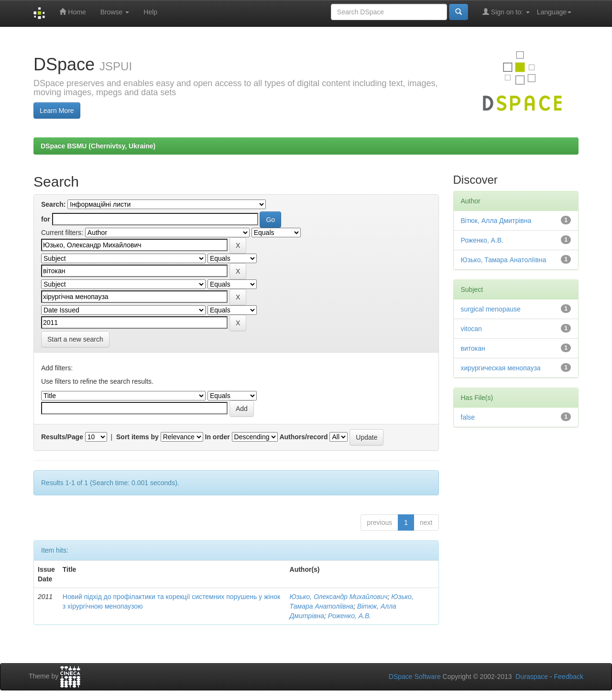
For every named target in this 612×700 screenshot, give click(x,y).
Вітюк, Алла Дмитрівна (496, 221)
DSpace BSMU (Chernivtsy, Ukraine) (98, 146)
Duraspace (532, 677)
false (468, 417)
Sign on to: (506, 12)
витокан (473, 348)
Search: (53, 204)
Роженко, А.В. (350, 616)
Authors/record (303, 437)
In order (218, 437)
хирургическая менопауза (501, 368)
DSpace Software (415, 677)
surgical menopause (491, 309)
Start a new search (75, 339)
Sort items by (137, 437)
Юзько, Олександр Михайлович (339, 597)
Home (72, 12)
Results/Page (62, 437)
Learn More (57, 111)
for (46, 219)
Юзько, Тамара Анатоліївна (504, 260)
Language (554, 12)
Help (150, 12)
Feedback (569, 677)
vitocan (471, 329)
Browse (115, 12)
